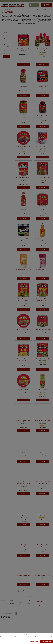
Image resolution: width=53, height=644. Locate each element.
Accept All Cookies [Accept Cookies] (46, 641)
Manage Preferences (33, 641)
